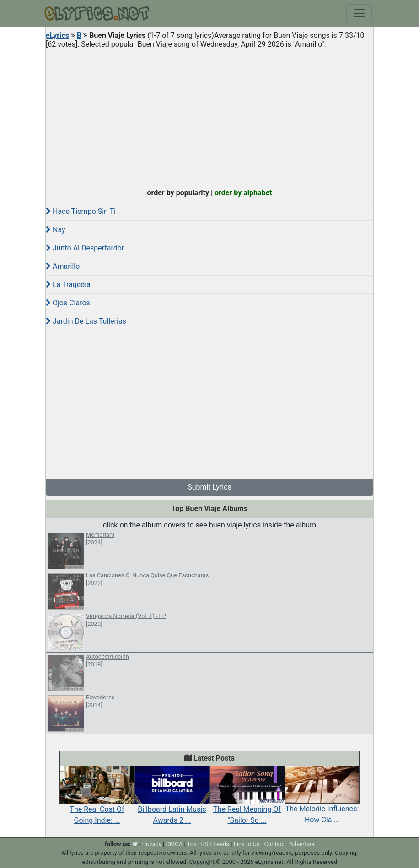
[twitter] (135, 844)
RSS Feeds (215, 844)
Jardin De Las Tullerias (86, 321)
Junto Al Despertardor (85, 248)
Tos (192, 844)
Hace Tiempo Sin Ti (81, 211)
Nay (56, 230)
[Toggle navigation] (359, 13)
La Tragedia (68, 285)
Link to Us (247, 844)
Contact (274, 844)
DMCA (174, 844)
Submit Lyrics (209, 487)
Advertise (302, 844)
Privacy (152, 844)
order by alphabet (243, 193)
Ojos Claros (68, 303)
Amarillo (63, 266)
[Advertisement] (209, 116)
